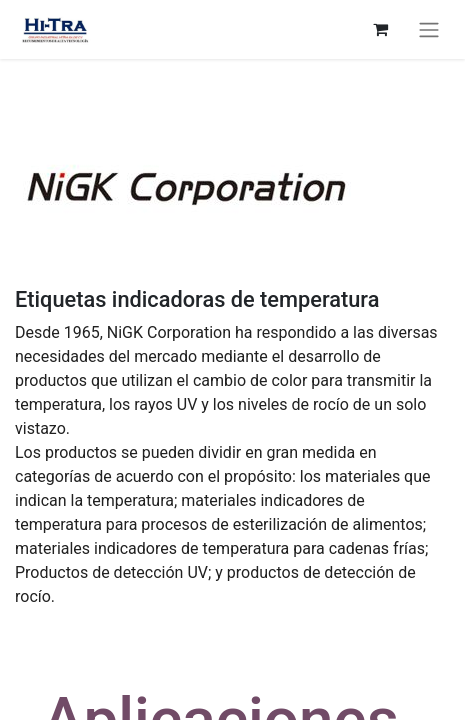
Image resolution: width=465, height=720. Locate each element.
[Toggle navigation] (429, 29)
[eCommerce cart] (380, 29)
